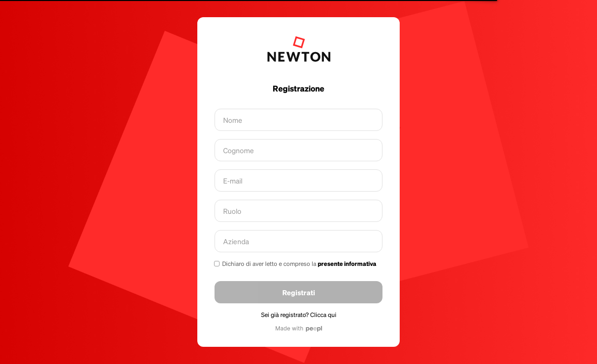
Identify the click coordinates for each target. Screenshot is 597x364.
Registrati (299, 292)
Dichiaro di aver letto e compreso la (299, 264)
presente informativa (347, 264)
